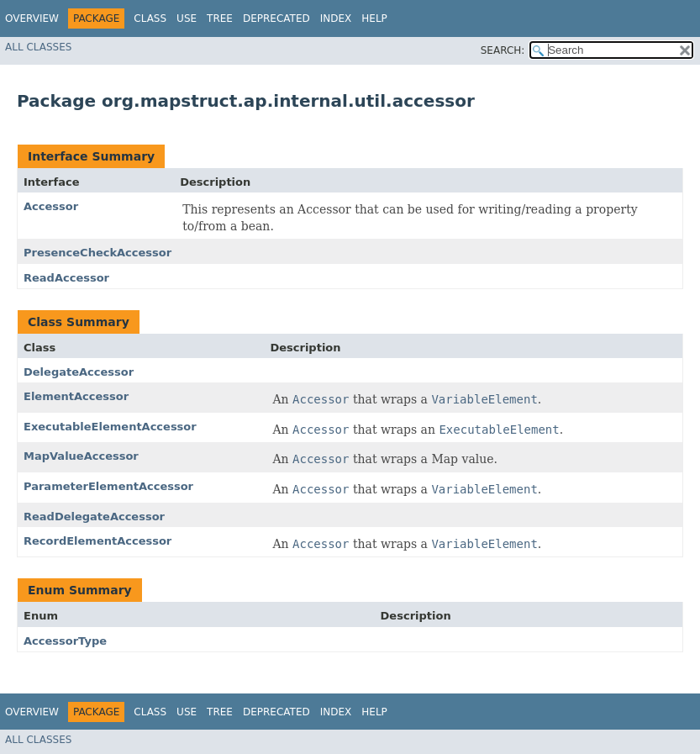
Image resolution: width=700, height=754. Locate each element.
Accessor (51, 206)
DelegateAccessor (79, 372)
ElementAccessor (76, 396)
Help (374, 18)
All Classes (38, 47)
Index (336, 18)
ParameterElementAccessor (108, 486)
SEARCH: (503, 50)
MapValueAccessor (81, 456)
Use (187, 18)
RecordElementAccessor (97, 541)
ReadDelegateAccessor (94, 517)
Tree (220, 18)
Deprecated (276, 18)
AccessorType (65, 641)
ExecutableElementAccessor (110, 427)
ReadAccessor (66, 278)
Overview (32, 18)
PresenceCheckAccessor (97, 253)
